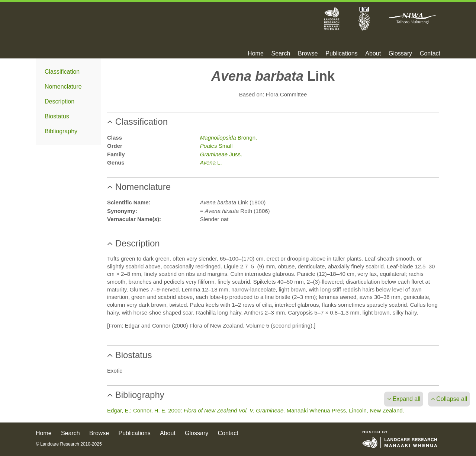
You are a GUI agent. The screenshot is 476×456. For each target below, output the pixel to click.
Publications (341, 54)
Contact (430, 54)
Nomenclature (63, 87)
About (373, 54)
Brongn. (229, 138)
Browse (308, 54)
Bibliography (61, 131)
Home (256, 54)
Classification (62, 72)
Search (281, 54)
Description (59, 101)
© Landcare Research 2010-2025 (69, 444)
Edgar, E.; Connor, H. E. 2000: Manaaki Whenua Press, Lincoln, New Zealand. (256, 410)
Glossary (400, 54)
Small (216, 146)
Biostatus (57, 116)
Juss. (221, 154)
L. (211, 162)
